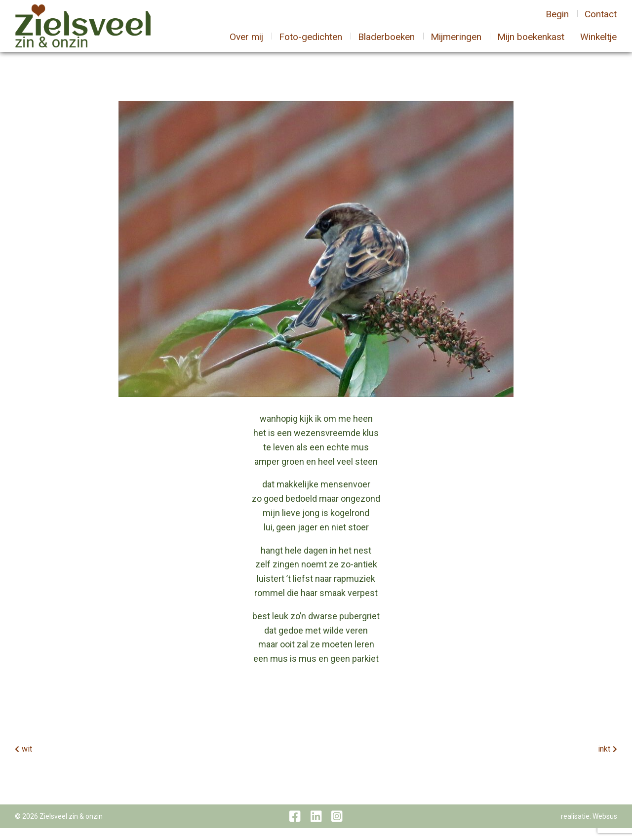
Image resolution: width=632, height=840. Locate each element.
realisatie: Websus (589, 828)
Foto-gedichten (311, 43)
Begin (557, 20)
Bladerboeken (386, 43)
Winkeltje (598, 43)
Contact (601, 20)
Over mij (246, 43)
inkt (604, 761)
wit (27, 761)
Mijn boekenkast (531, 43)
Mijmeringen (456, 43)
